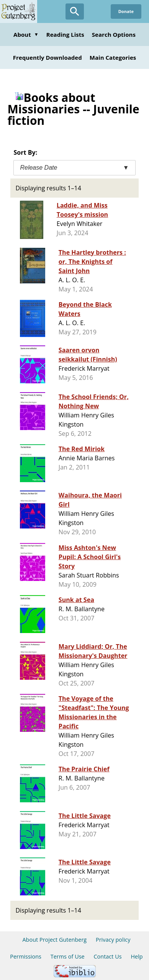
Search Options (114, 34)
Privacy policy (113, 940)
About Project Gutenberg (54, 940)
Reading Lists (65, 34)
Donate (126, 11)
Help (137, 956)
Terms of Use (68, 956)
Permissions (26, 956)
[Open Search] (75, 11)
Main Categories (113, 57)
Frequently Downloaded (47, 57)
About (26, 34)
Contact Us (107, 956)
